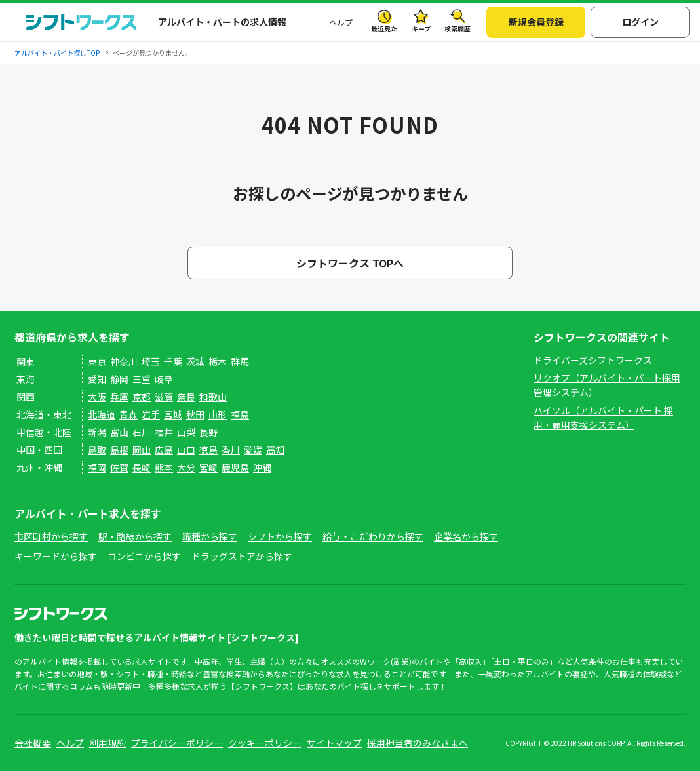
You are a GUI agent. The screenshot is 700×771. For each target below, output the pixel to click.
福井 (164, 432)
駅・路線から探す (135, 536)
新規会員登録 (536, 22)
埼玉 (151, 361)
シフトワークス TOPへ (350, 263)
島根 (119, 450)
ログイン (640, 22)
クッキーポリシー (265, 743)
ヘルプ (341, 22)
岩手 (151, 414)
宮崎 (208, 467)
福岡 (97, 467)
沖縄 (262, 467)
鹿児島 (235, 467)
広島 (164, 450)
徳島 (208, 450)
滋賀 (164, 397)
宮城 (173, 414)
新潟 (97, 432)
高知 (275, 450)
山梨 (186, 432)
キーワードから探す (56, 556)
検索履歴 (457, 29)
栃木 (218, 361)
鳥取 (97, 450)
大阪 (97, 397)
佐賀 (119, 467)
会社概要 (33, 743)
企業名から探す (466, 536)
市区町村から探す (51, 536)
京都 (142, 397)
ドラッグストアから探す (242, 556)
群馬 (240, 361)
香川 (231, 450)
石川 (142, 432)
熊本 (164, 467)
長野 (208, 432)
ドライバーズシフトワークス (593, 360)
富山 (119, 432)
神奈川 (124, 361)
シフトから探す (280, 536)
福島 (240, 414)
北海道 (102, 414)
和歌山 (213, 397)
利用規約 (107, 743)
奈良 (186, 397)
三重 (142, 379)
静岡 (119, 379)
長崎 (142, 467)
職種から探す (210, 536)
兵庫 (119, 397)
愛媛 (253, 450)
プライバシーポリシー (177, 743)
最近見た (384, 29)
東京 (97, 361)
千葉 (173, 361)
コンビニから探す (144, 556)
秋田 (195, 414)
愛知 (97, 379)
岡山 (142, 450)
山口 (186, 450)
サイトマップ (334, 743)
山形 (218, 414)
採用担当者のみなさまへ (418, 743)
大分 (186, 467)
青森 (128, 414)
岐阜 (164, 379)
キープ (421, 29)
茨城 (195, 361)
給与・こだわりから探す (373, 536)
